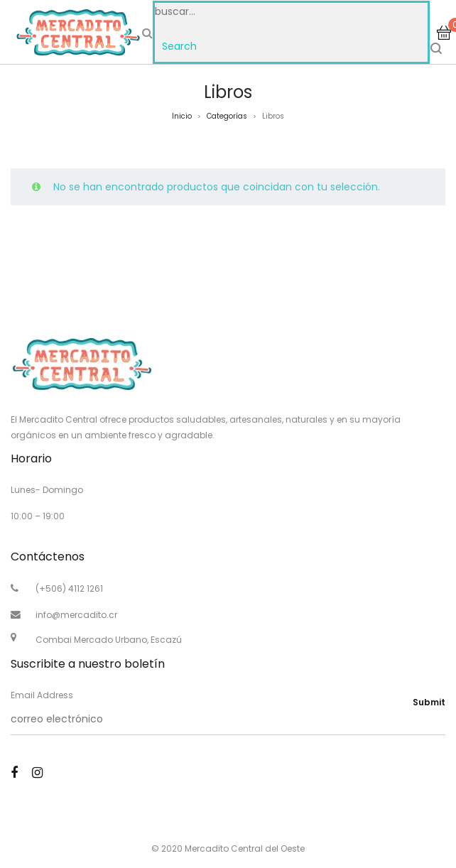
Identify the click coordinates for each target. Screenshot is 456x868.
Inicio (182, 116)
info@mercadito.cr (76, 615)
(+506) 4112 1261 (69, 588)
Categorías (227, 116)
